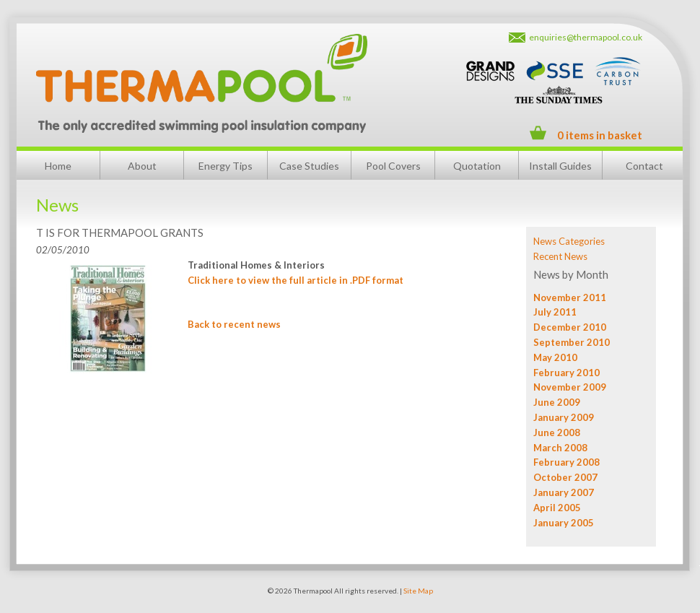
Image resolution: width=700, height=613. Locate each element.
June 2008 (557, 432)
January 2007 (564, 492)
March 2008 (560, 448)
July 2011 (555, 312)
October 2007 (565, 477)
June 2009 (557, 402)
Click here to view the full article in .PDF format (296, 280)
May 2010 (555, 357)
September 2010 (572, 342)
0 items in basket (600, 135)
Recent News (560, 256)
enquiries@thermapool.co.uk (586, 37)
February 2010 (566, 373)
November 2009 (570, 387)
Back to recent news (234, 324)
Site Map (418, 591)
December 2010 (570, 327)
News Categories (569, 241)
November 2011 (570, 297)
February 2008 (566, 462)
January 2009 (564, 417)
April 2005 (557, 508)
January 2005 (564, 523)
